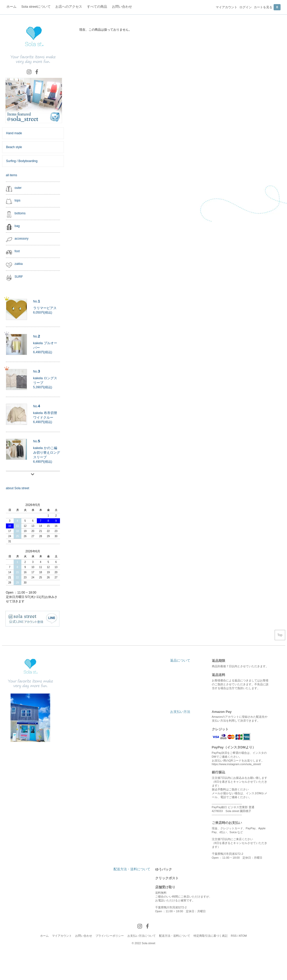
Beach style (14, 147)
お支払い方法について (142, 936)
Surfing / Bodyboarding (22, 161)
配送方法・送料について (175, 936)
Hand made (14, 133)
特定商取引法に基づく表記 (211, 936)
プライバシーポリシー (110, 936)
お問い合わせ (84, 936)
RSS (234, 936)
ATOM (243, 936)
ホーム (44, 936)
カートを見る (267, 7)
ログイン (246, 7)
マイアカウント (227, 7)
